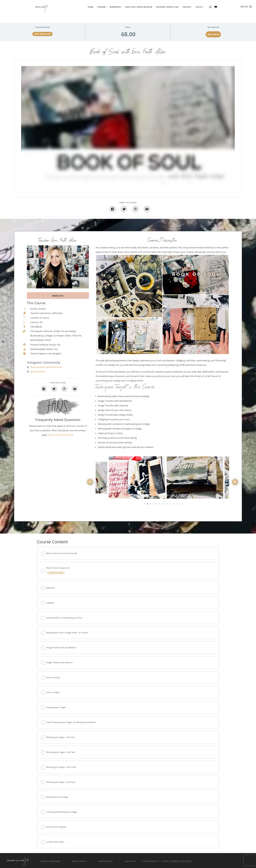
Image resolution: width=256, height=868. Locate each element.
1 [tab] (145, 505)
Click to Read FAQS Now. (61, 435)
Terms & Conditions (50, 861)
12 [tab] (177, 505)
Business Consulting (168, 7)
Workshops (115, 7)
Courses (101, 7)
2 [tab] (148, 505)
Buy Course (213, 34)
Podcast (187, 7)
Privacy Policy (79, 861)
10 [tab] (171, 505)
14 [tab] (183, 505)
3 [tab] (151, 505)
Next (235, 482)
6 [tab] (159, 505)
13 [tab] (180, 505)
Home (91, 7)
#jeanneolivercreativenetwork (46, 367)
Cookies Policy (105, 861)
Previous (90, 482)
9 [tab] (168, 505)
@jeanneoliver (38, 372)
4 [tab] (154, 505)
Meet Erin (58, 296)
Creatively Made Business (139, 7)
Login (199, 7)
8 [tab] (165, 505)
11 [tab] (174, 505)
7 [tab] (162, 505)
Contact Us (130, 861)
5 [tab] (157, 505)
